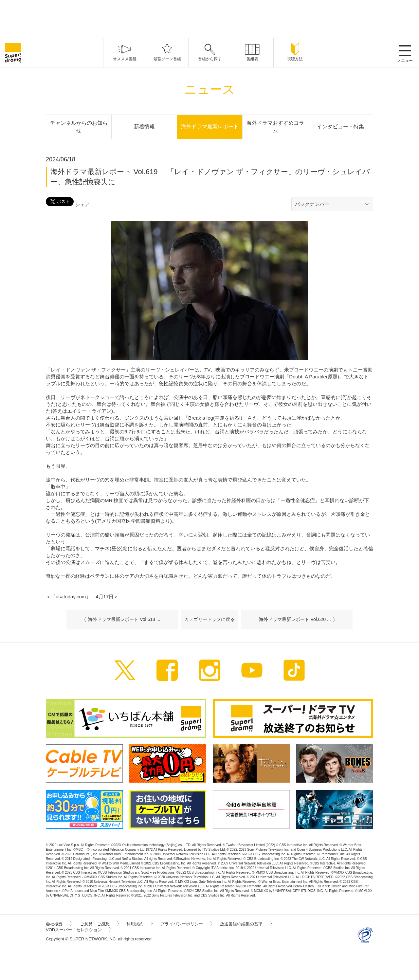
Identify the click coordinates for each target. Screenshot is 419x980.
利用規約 (139, 924)
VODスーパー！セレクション (78, 930)
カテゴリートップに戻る (209, 619)
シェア (82, 204)
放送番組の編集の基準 (246, 924)
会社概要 (59, 924)
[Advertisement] (209, 18)
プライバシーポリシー (186, 924)
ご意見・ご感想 (99, 924)
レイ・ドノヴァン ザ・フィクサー (88, 370)
